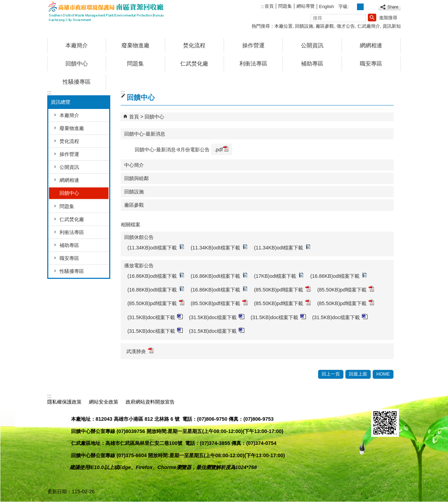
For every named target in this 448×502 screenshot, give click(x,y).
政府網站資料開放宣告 (150, 402)
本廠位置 (283, 26)
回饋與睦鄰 (136, 178)
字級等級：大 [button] (368, 7)
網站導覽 (306, 6)
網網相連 (371, 45)
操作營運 (253, 45)
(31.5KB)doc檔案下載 (155, 317)
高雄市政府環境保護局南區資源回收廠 (106, 12)
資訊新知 (392, 26)
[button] (372, 18)
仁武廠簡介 (369, 26)
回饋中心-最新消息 (145, 134)
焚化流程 (194, 45)
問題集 (285, 6)
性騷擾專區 (77, 82)
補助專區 (312, 64)
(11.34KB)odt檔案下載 (156, 247)
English (327, 6)
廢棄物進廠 (135, 45)
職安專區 (371, 64)
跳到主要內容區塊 (4, 4)
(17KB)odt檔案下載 (279, 276)
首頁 (269, 6)
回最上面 (358, 374)
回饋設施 (304, 26)
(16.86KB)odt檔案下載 (156, 276)
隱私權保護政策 (64, 402)
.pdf (222, 149)
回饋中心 (77, 64)
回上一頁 (331, 374)
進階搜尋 (388, 18)
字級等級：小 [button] (353, 7)
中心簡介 (134, 165)
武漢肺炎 (140, 351)
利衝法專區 (253, 64)
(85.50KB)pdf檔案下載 (283, 289)
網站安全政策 (104, 402)
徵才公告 (346, 26)
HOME (383, 374)
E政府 (379, 401)
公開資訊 (312, 45)
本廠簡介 (77, 45)
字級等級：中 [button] (360, 7)
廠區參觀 (325, 26)
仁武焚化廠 (194, 64)
